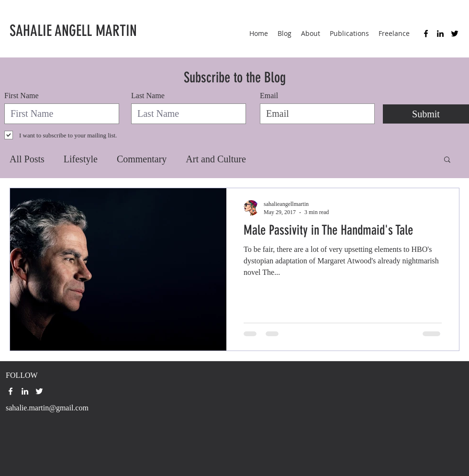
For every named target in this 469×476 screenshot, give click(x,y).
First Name (22, 96)
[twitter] (455, 34)
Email (269, 96)
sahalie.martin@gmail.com (47, 408)
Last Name (148, 96)
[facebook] (426, 34)
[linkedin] (440, 34)
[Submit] (426, 114)
